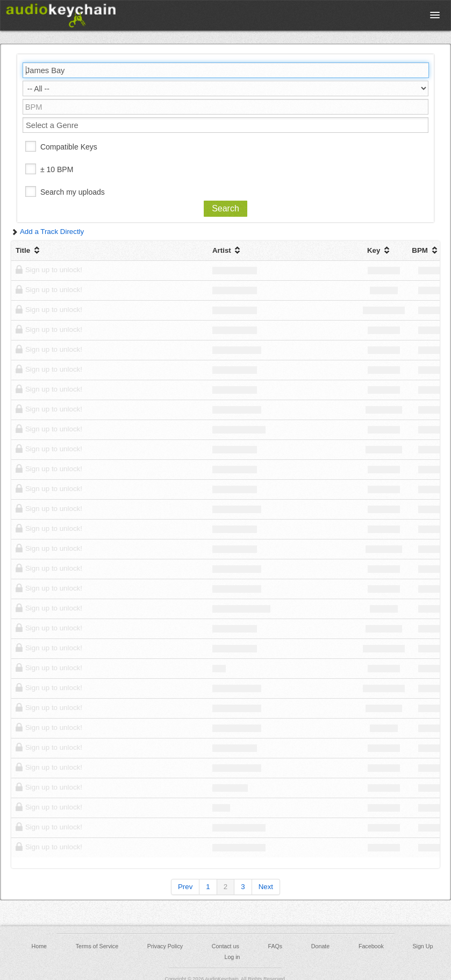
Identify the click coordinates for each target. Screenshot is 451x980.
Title (29, 250)
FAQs (275, 946)
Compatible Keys (69, 147)
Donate (320, 946)
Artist (228, 250)
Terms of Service (97, 946)
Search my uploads (73, 192)
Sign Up (423, 946)
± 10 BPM (57, 169)
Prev (185, 887)
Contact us (225, 946)
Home (39, 946)
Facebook (371, 946)
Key (380, 250)
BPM (425, 250)
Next (266, 887)
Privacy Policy (165, 946)
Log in (232, 957)
